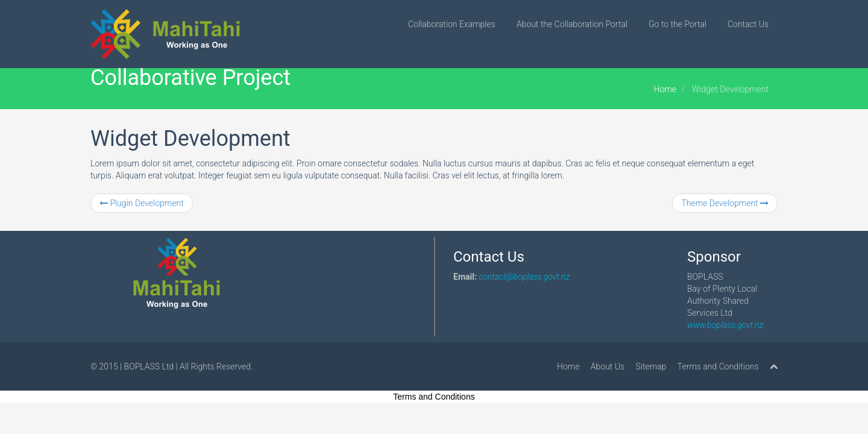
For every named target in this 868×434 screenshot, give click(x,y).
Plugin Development (142, 203)
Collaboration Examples (452, 24)
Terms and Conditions (718, 366)
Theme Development (725, 203)
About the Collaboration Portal (572, 24)
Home (665, 89)
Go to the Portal (678, 24)
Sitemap (651, 366)
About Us (608, 366)
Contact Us (748, 24)
